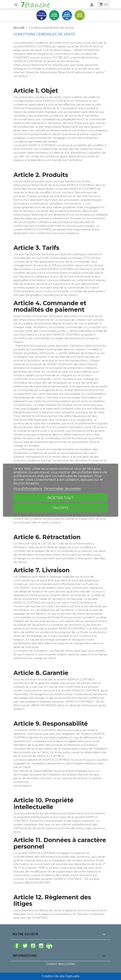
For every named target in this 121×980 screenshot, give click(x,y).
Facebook (17, 946)
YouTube (33, 946)
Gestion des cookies (61, 964)
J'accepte (61, 508)
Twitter (25, 946)
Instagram (41, 946)
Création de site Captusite (61, 976)
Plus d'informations (28, 488)
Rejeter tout (61, 498)
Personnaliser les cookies (62, 488)
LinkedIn (49, 946)
